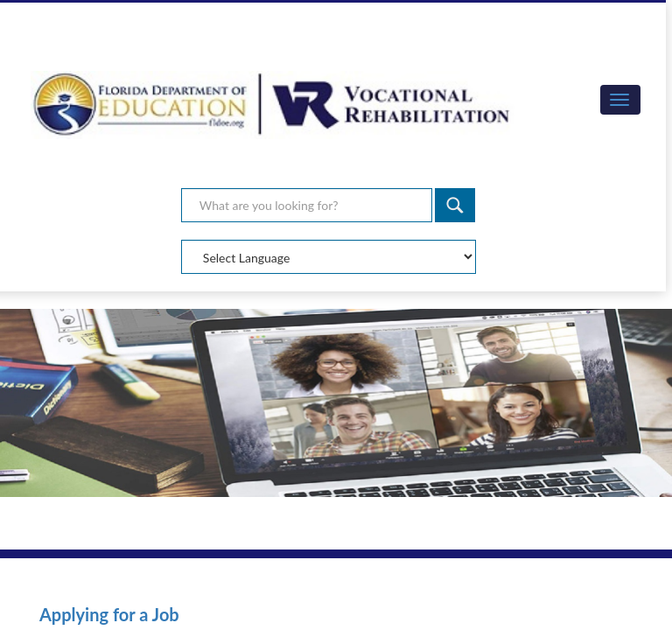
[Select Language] (329, 257)
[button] (620, 100)
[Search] (455, 205)
